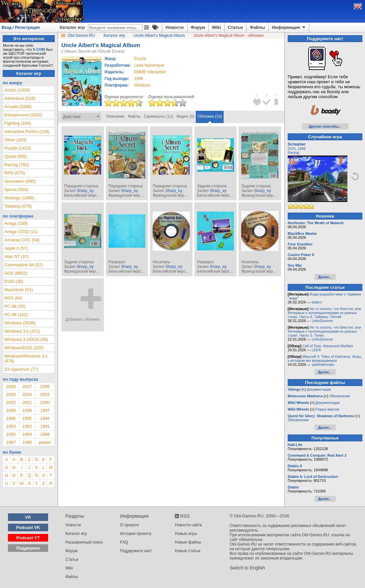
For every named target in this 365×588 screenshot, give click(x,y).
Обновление (339, 396)
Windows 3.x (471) (22, 331)
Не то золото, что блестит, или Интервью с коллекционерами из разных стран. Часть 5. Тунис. (324, 331)
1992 (27, 426)
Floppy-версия (327, 409)
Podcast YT (28, 538)
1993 (11, 426)
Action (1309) (17, 90)
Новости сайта (188, 525)
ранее (45, 442)
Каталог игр (72, 27)
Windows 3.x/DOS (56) (26, 339)
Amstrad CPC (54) (22, 240)
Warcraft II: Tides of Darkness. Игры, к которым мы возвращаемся (325, 359)
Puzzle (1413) (18, 148)
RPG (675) (15, 173)
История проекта (136, 534)
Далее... (325, 277)
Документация (319, 389)
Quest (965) (16, 156)
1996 (11, 418)
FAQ (124, 542)
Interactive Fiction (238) (27, 131)
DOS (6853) (16, 273)
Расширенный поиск (84, 542)
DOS (292, 149)
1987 (11, 442)
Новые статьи (188, 551)
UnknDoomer (322, 321)
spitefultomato (323, 364)
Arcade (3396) (18, 107)
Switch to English (247, 568)
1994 (45, 418)
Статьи (235, 27)
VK (28, 517)
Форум (198, 27)
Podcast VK (28, 527)
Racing (293, 153)
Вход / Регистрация (21, 28)
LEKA (316, 350)
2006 (45, 387)
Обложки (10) (210, 116)
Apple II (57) (16, 248)
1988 (45, 434)
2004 (27, 394)
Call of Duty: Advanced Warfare (328, 346)
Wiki (217, 27)
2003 (45, 394)
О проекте (130, 525)
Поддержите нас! (136, 551)
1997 (45, 410)
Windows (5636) (20, 323)
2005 (11, 394)
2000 (45, 402)
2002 (11, 402)
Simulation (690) (20, 181)
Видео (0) (185, 116)
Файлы (257, 27)
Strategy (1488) (19, 198)
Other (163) (15, 140)
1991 (45, 426)
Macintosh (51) (19, 290)
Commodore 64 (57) (24, 265)
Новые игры (186, 534)
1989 (27, 434)
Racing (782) (17, 165)
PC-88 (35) (15, 306)
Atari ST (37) (16, 257)
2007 (27, 387)
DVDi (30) (14, 281)
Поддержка (28, 548)
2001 (27, 402)
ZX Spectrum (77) (21, 369)
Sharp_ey (85, 191)
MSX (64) (13, 298)
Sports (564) (16, 190)
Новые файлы (188, 542)
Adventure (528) (20, 98)
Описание (115, 116)
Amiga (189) (16, 223)
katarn (317, 302)
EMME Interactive (150, 72)
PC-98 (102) (16, 315)
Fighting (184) (18, 123)
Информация (289, 28)
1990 (11, 434)
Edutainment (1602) (23, 115)
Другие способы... (325, 126)
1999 (11, 410)
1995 (27, 418)
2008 (11, 387)
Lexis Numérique (149, 65)
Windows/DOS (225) (24, 348)
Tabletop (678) (18, 206)
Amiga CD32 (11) (21, 232)
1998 (139, 79)
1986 (27, 442)
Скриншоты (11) (158, 116)
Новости (175, 27)
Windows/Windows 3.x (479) (26, 359)
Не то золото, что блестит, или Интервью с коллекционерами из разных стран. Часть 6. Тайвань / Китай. (324, 313)
